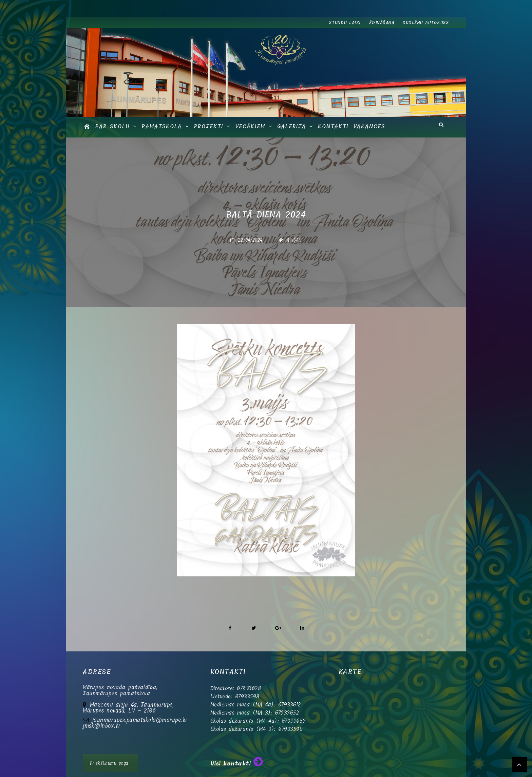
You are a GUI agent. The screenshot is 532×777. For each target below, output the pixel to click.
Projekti (208, 126)
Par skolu (112, 126)
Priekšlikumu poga (109, 763)
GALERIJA (292, 126)
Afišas (294, 240)
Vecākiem (250, 126)
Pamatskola (162, 126)
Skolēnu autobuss (426, 23)
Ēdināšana (382, 23)
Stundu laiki (345, 23)
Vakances (369, 126)
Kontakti (333, 126)
